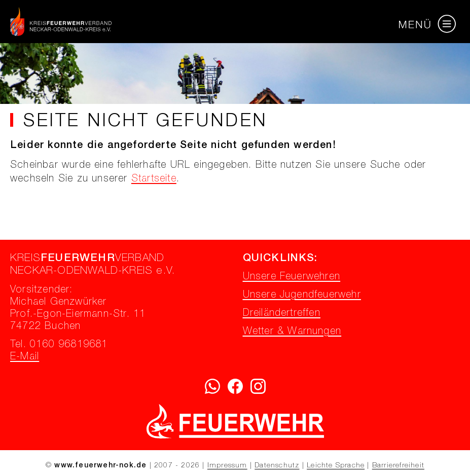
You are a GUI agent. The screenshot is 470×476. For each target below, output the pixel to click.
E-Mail (25, 357)
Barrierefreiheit (398, 466)
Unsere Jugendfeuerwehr (302, 296)
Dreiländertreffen (282, 314)
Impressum (227, 466)
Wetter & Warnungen (292, 332)
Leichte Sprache (336, 466)
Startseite (154, 179)
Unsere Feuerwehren (292, 277)
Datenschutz (277, 466)
